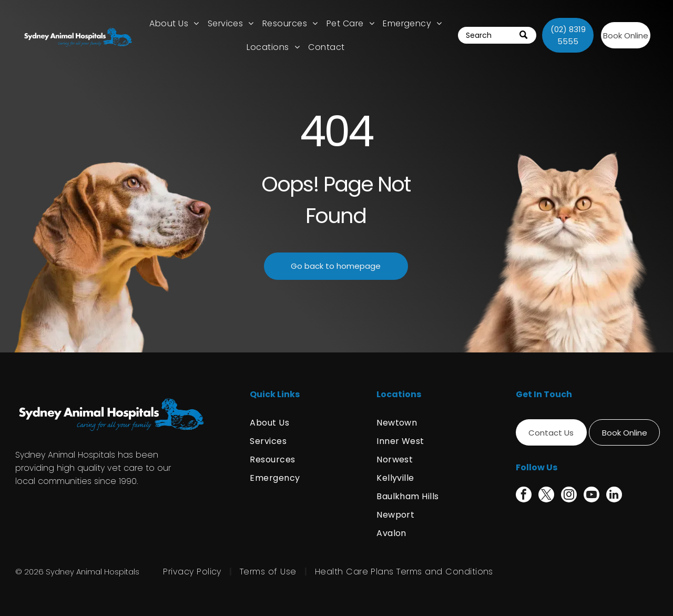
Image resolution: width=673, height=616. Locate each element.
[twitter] (546, 496)
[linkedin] (614, 496)
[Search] (497, 35)
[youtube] (592, 496)
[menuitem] (174, 23)
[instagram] (569, 496)
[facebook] (524, 496)
